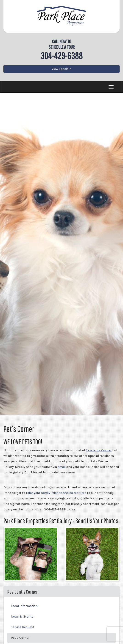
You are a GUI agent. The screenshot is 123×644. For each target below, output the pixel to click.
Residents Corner (99, 450)
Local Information (24, 606)
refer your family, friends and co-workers (56, 493)
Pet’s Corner (20, 638)
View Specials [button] (61, 69)
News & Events (22, 617)
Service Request (22, 627)
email (62, 467)
